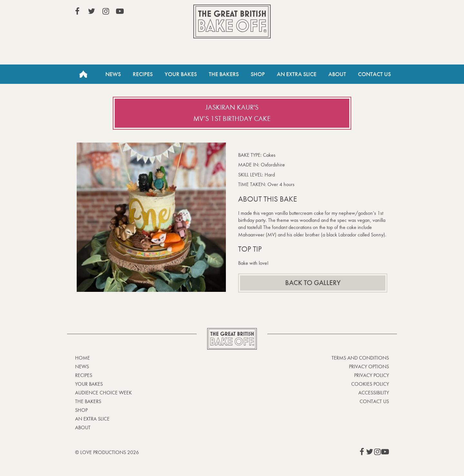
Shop (258, 74)
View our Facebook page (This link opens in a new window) (77, 11)
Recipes (143, 74)
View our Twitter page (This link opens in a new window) (92, 11)
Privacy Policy (372, 375)
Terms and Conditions (360, 358)
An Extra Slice (297, 74)
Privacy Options (369, 367)
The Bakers (224, 74)
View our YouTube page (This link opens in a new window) (120, 11)
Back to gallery (313, 283)
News (113, 74)
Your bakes (89, 384)
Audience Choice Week (103, 393)
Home (83, 74)
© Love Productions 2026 (107, 452)
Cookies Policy (370, 384)
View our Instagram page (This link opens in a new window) (106, 11)
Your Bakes (181, 74)
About (337, 74)
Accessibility (374, 393)
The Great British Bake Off (232, 21)
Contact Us (374, 74)
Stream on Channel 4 (360, 13)
